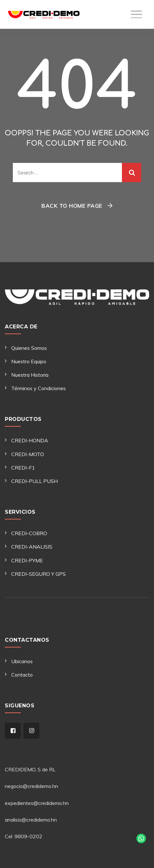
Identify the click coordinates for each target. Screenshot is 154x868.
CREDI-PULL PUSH (34, 481)
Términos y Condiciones (38, 388)
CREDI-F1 (23, 468)
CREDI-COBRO (29, 533)
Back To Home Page (72, 206)
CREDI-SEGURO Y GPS (38, 574)
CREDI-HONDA (30, 440)
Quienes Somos (29, 348)
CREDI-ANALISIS (32, 547)
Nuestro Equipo (29, 361)
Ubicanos (22, 661)
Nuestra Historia (30, 375)
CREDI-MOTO (28, 454)
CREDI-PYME (27, 560)
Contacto (22, 675)
